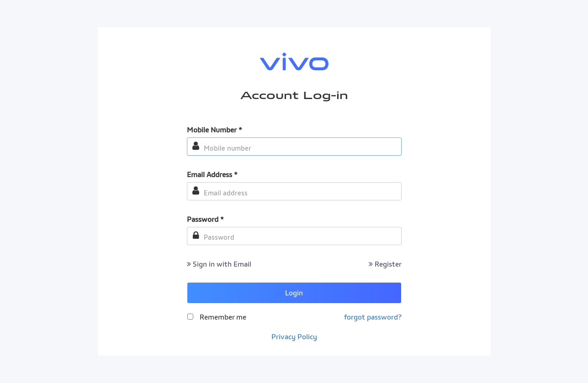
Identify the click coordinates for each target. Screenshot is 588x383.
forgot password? (373, 317)
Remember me (223, 317)
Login (294, 293)
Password (205, 219)
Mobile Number (215, 130)
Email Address (212, 174)
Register (385, 264)
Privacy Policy (294, 336)
